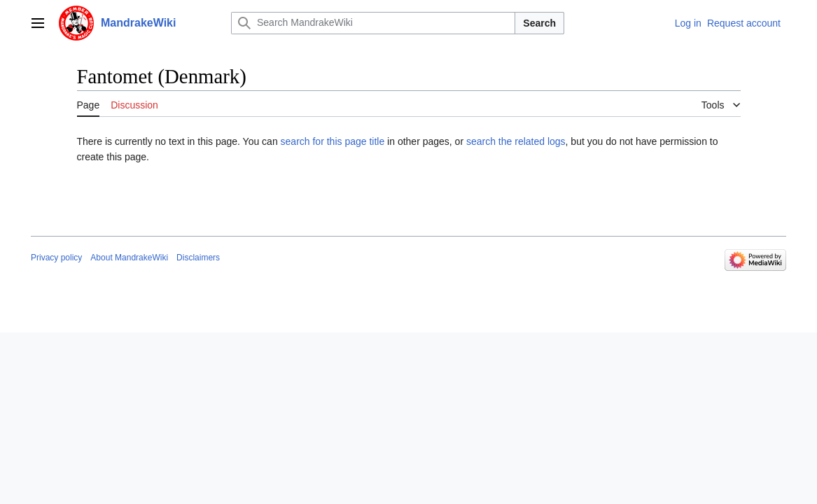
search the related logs (516, 141)
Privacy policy (56, 258)
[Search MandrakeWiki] (373, 23)
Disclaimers (198, 258)
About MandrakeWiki (129, 258)
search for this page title (333, 141)
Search (539, 23)
